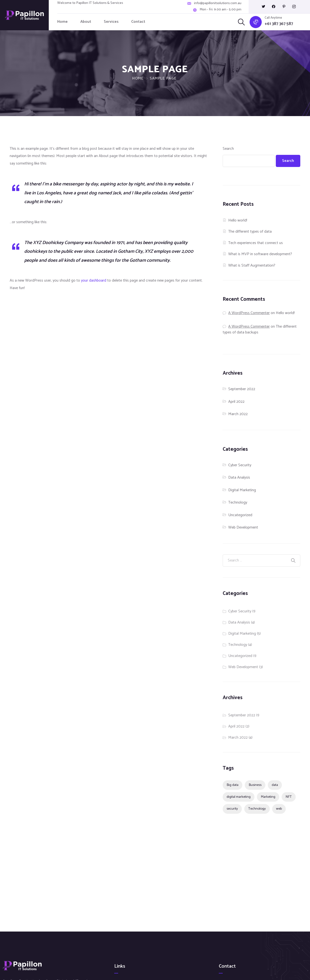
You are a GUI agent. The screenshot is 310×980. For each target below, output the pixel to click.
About (86, 22)
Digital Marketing (242, 490)
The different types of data (250, 232)
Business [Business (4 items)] (255, 785)
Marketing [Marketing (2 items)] (268, 797)
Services (111, 22)
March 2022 (238, 414)
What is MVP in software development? (260, 254)
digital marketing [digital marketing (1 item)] (239, 797)
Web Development (243, 527)
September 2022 (242, 389)
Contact (138, 22)
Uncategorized (240, 515)
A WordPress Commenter (249, 313)
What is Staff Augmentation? (252, 265)
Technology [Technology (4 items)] (257, 809)
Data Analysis (239, 478)
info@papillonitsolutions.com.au (218, 3)
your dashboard (94, 281)
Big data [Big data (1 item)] (232, 785)
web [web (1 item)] (279, 809)
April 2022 (236, 402)
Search (228, 149)
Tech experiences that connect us (256, 243)
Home (62, 22)
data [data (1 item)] (275, 785)
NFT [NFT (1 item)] (289, 797)
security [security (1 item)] (232, 809)
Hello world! (238, 220)
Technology (238, 502)
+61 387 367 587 (279, 24)
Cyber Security (240, 465)
